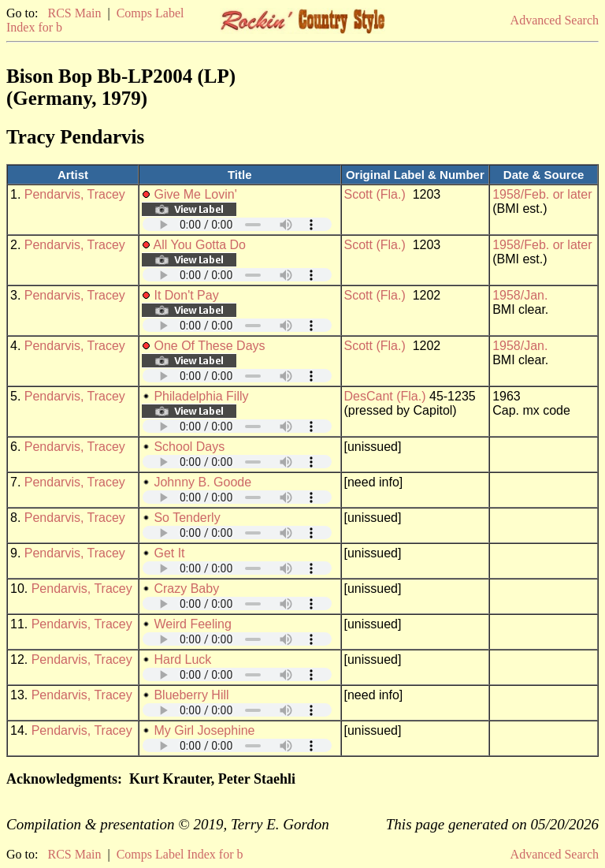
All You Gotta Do (200, 245)
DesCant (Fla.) (385, 396)
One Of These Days (209, 346)
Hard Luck (182, 659)
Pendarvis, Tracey (75, 194)
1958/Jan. (520, 295)
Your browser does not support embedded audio (237, 224)
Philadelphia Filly (201, 396)
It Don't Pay (186, 295)
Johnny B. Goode (202, 482)
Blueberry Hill (191, 695)
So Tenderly (187, 518)
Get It (169, 553)
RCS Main (74, 13)
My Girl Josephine (204, 730)
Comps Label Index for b (180, 854)
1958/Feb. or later (542, 194)
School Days (189, 447)
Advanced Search (555, 20)
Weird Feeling (192, 624)
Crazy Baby (186, 589)
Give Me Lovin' (195, 194)
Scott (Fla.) (375, 194)
